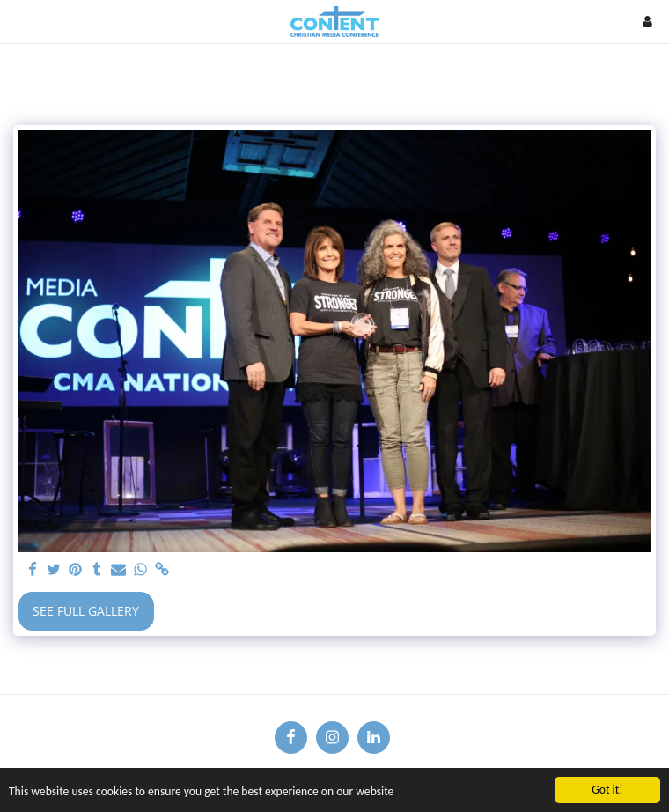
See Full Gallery (86, 611)
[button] (19, 21)
